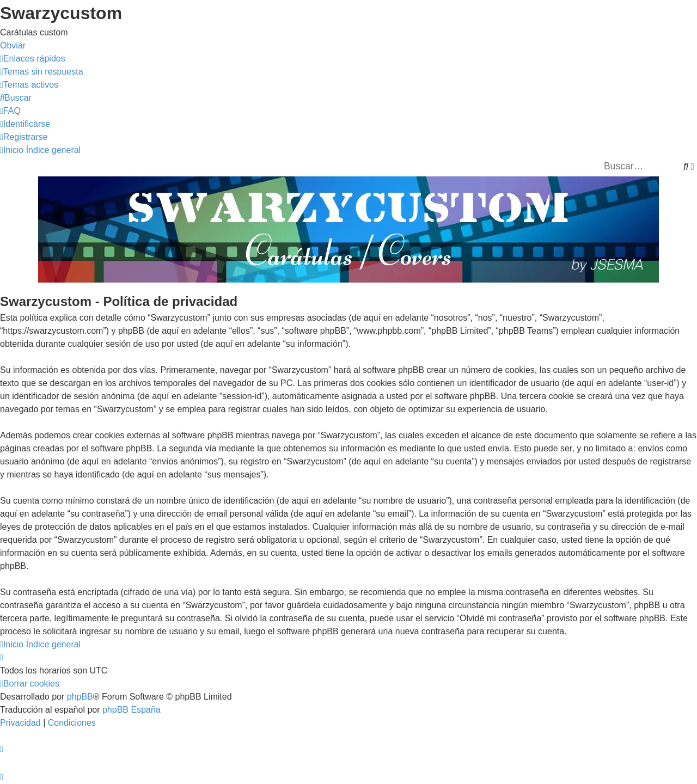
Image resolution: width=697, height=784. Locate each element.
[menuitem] (42, 72)
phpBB (80, 697)
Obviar (13, 45)
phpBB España (132, 710)
